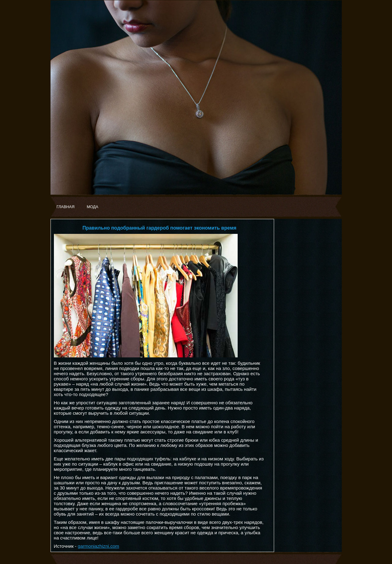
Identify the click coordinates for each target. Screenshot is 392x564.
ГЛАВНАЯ (66, 207)
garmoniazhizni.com (98, 546)
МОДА (92, 207)
